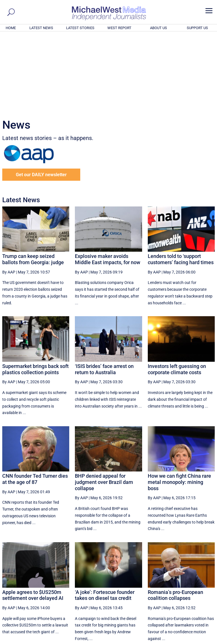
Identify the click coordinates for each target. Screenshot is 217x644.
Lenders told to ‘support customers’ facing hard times (181, 182)
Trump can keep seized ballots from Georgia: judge (33, 182)
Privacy (205, 640)
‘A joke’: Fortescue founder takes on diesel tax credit (105, 518)
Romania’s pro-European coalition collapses (175, 518)
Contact (189, 640)
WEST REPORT (119, 28)
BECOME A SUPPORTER (189, 608)
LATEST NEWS (41, 28)
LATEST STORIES (80, 28)
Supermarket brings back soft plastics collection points (35, 292)
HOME (11, 28)
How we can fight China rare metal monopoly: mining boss (179, 405)
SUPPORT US (197, 28)
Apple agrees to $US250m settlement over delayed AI (33, 518)
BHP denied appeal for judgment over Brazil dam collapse (104, 405)
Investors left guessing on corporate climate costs (177, 292)
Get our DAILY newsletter (41, 98)
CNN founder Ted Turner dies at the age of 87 (35, 402)
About (174, 640)
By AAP (9, 195)
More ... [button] (199, 587)
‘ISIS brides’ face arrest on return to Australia (104, 292)
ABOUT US (159, 28)
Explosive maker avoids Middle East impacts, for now (108, 182)
